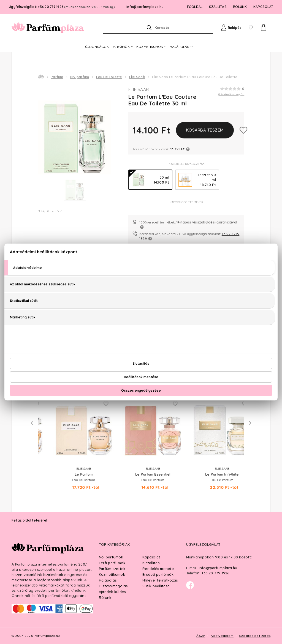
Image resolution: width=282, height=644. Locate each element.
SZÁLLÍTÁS (218, 7)
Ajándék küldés (112, 592)
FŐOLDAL (195, 7)
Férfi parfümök (112, 563)
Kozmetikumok (112, 574)
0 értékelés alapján (231, 94)
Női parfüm (80, 77)
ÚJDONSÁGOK (97, 47)
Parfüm (57, 77)
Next (250, 423)
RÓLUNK (240, 7)
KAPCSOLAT (263, 7)
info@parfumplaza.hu (145, 7)
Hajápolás (108, 580)
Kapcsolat (151, 557)
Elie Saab (137, 77)
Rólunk (105, 597)
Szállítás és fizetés (255, 636)
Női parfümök (111, 557)
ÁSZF (201, 636)
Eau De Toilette (109, 77)
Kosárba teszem (205, 130)
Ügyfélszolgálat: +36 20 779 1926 (62, 7)
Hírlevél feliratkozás (160, 580)
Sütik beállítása (156, 586)
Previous (32, 423)
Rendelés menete (158, 569)
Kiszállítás (151, 563)
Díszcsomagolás (113, 586)
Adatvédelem (222, 636)
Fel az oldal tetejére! (29, 520)
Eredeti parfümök (158, 574)
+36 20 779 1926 (215, 573)
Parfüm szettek (112, 569)
